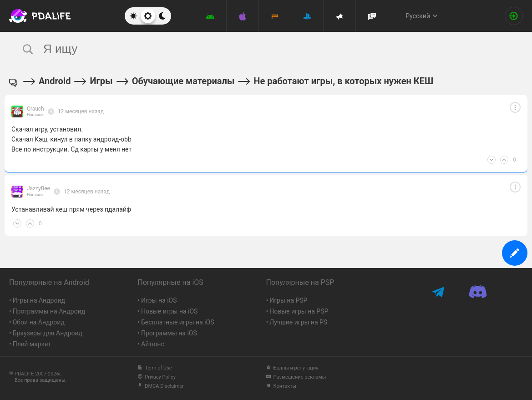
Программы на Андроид (49, 311)
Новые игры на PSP (299, 311)
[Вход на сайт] (514, 16)
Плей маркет (32, 344)
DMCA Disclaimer (161, 386)
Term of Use (155, 368)
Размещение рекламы (296, 377)
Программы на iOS (169, 333)
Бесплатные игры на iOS (178, 322)
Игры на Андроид (39, 300)
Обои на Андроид (39, 322)
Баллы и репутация (293, 368)
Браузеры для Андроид (48, 333)
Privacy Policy (157, 377)
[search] (249, 49)
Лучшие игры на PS (298, 322)
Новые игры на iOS (169, 311)
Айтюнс (153, 344)
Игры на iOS (159, 300)
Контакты (281, 386)
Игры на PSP (288, 300)
